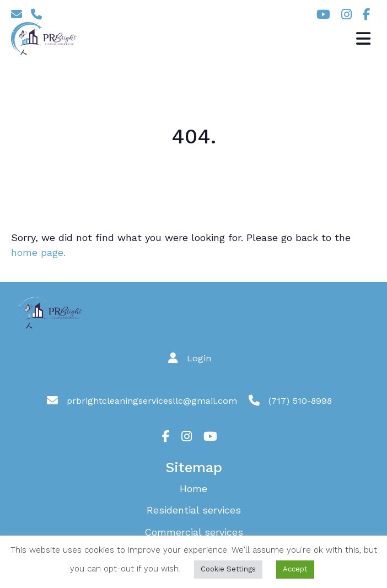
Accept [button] (295, 569)
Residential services (194, 510)
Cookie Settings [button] (228, 569)
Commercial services (194, 532)
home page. (38, 252)
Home (193, 488)
